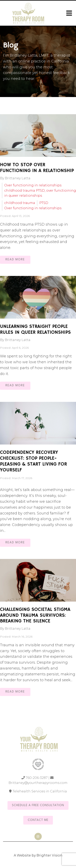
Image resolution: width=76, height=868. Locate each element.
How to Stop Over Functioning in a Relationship (37, 168)
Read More (15, 260)
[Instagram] (38, 836)
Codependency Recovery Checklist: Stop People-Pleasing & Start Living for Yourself (33, 461)
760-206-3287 (37, 778)
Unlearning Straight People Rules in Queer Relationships (35, 329)
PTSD (44, 203)
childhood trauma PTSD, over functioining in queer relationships (40, 193)
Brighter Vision (49, 855)
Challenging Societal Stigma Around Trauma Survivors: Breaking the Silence (35, 615)
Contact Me (38, 820)
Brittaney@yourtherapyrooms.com (38, 783)
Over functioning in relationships (33, 185)
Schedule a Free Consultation (38, 805)
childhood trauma (20, 203)
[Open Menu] (69, 13)
